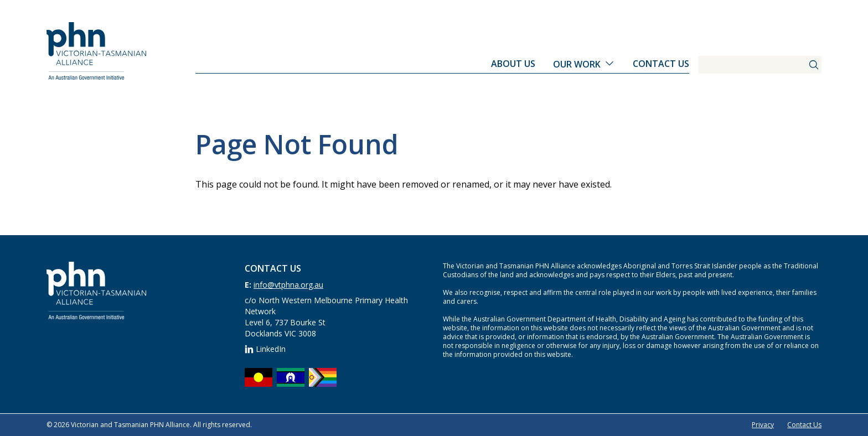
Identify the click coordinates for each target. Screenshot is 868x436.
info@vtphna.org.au (288, 285)
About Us (513, 64)
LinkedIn (265, 349)
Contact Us (661, 64)
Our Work (577, 64)
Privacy (763, 425)
